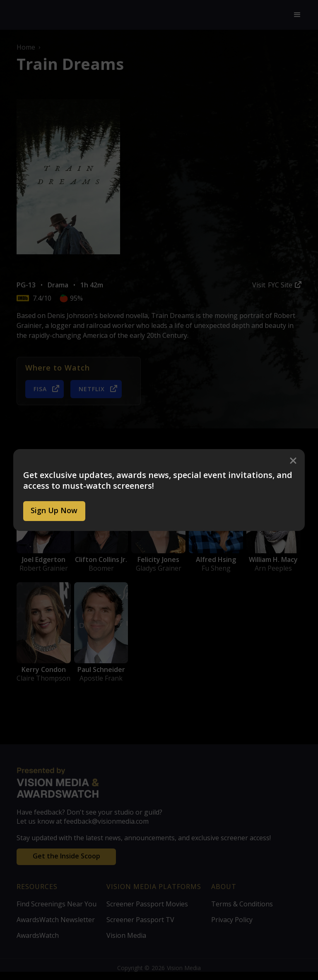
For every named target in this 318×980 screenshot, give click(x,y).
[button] (297, 15)
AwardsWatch (38, 935)
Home (26, 47)
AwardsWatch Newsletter (56, 920)
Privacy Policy (232, 920)
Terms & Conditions (242, 904)
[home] (108, 15)
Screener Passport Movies (147, 904)
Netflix (92, 389)
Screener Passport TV (140, 920)
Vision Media (126, 935)
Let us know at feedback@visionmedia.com (83, 821)
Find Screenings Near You (57, 904)
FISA (40, 389)
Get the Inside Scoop (66, 856)
